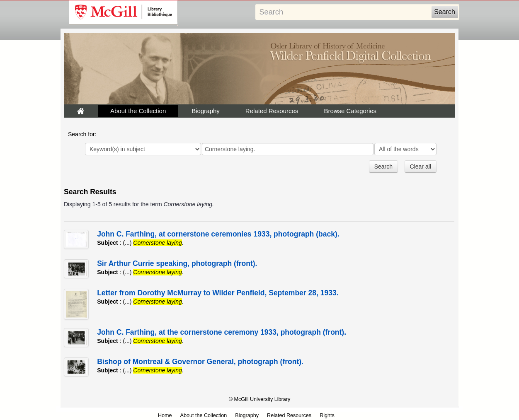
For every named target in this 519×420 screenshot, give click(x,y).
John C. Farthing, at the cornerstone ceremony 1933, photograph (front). (222, 332)
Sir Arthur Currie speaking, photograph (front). (177, 263)
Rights (327, 415)
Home (165, 415)
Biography (206, 111)
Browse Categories (350, 111)
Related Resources (272, 111)
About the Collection (138, 111)
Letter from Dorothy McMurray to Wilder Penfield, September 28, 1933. (218, 293)
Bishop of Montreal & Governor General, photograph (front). (200, 362)
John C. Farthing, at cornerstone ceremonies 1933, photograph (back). (218, 234)
